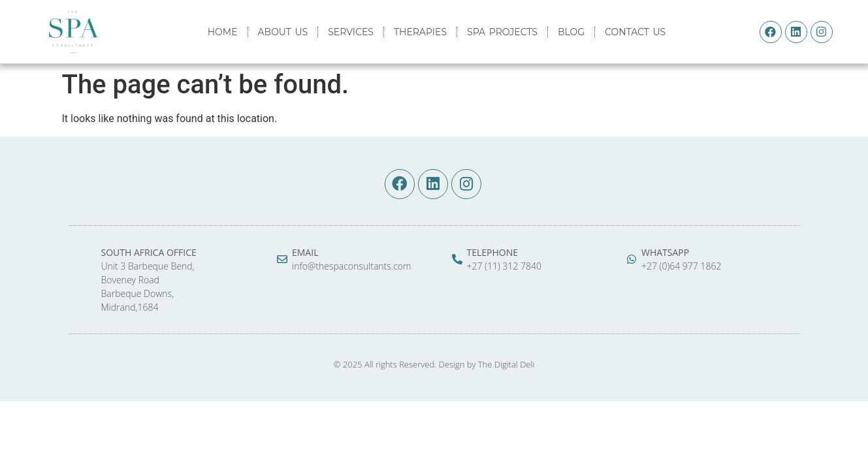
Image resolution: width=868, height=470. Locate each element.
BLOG (571, 32)
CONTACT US (635, 32)
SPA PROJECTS (502, 32)
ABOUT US (283, 32)
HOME (223, 32)
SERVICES (351, 32)
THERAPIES (420, 32)
